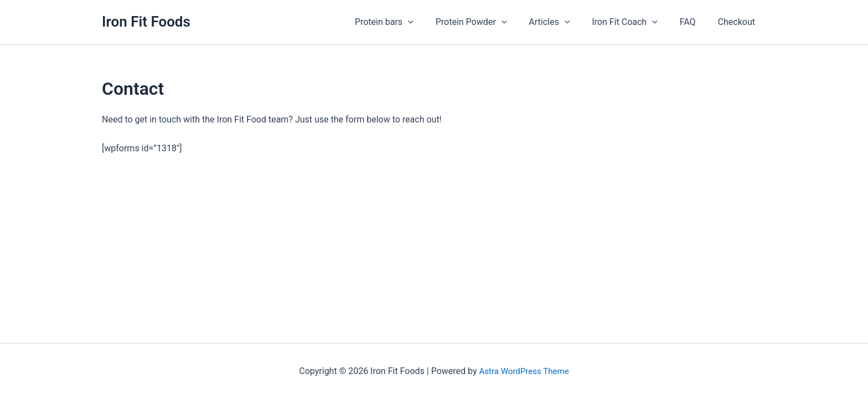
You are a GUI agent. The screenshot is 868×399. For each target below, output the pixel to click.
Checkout (739, 22)
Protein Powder (491, 22)
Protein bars (409, 22)
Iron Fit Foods (146, 22)
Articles (565, 22)
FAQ (694, 22)
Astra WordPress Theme (524, 371)
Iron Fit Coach (636, 22)
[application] (432, 22)
